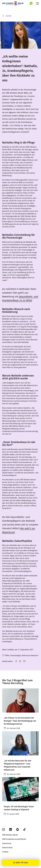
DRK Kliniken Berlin (10, 835)
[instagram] (3, 830)
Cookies (5, 852)
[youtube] (17, 830)
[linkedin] (10, 830)
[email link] (24, 661)
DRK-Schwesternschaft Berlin (14, 839)
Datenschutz (7, 848)
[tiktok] (24, 830)
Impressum (7, 843)
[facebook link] (16, 661)
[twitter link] (20, 661)
